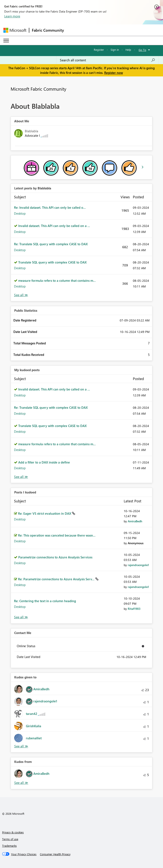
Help (128, 50)
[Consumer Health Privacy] (55, 854)
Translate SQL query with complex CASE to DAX (52, 262)
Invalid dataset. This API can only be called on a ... (54, 226)
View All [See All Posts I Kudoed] (21, 617)
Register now (114, 73)
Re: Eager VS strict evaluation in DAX (45, 513)
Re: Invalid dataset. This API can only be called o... (50, 207)
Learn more (12, 16)
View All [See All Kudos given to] (21, 746)
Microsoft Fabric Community (38, 89)
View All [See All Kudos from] (21, 783)
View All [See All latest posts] (21, 295)
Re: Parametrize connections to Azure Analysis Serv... (57, 579)
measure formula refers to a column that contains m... (57, 280)
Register (99, 50)
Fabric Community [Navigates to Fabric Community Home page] (48, 30)
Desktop (20, 213)
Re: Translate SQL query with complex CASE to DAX (51, 244)
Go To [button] (142, 50)
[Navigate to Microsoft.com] (15, 30)
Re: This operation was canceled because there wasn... (57, 535)
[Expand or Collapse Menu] (6, 41)
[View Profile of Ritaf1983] (134, 609)
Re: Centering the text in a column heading (45, 601)
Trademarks (9, 846)
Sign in (115, 50)
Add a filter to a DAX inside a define (44, 462)
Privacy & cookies (13, 832)
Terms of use (10, 839)
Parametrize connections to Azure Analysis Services (55, 557)
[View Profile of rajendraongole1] (138, 565)
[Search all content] (107, 60)
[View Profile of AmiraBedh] (135, 521)
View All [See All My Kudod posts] (21, 477)
